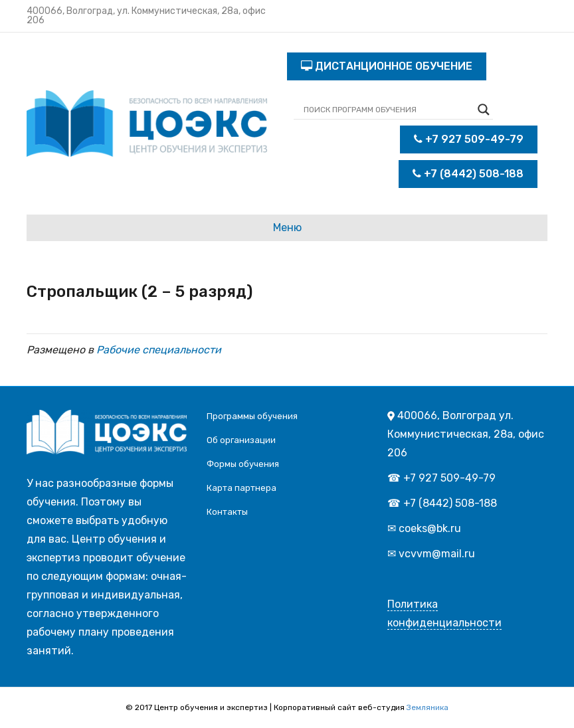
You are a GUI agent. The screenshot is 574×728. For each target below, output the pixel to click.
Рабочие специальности (159, 350)
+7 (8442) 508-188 (468, 174)
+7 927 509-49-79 (469, 139)
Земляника (428, 707)
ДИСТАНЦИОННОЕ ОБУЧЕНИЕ (387, 66)
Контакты (227, 512)
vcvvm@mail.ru (437, 554)
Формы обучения (243, 464)
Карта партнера (241, 488)
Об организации (241, 440)
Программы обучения (252, 416)
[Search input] (387, 110)
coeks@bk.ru (430, 528)
